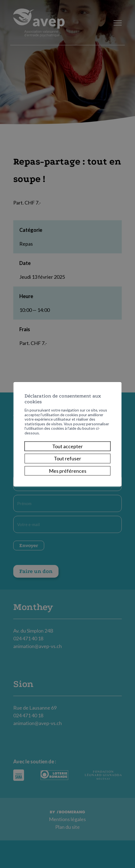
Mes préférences (68, 474)
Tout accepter (67, 450)
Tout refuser (67, 462)
